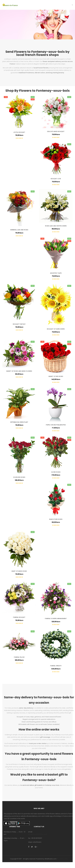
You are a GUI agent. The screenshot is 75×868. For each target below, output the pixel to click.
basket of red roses (56, 376)
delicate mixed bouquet (56, 131)
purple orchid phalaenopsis (56, 425)
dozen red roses (19, 477)
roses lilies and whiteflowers (56, 226)
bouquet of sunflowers (56, 329)
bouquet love (56, 179)
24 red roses (56, 472)
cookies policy (63, 859)
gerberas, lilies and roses (19, 230)
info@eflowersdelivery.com (38, 834)
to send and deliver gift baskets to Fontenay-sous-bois (40, 785)
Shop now (19, 33)
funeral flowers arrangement (56, 619)
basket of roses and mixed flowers (19, 371)
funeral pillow (19, 657)
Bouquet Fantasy (19, 324)
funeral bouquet (19, 617)
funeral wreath (56, 666)
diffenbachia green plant (19, 422)
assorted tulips (56, 273)
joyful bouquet (19, 132)
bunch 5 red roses (56, 519)
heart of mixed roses (19, 571)
